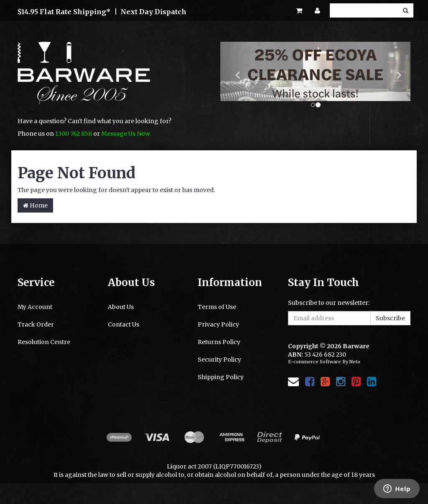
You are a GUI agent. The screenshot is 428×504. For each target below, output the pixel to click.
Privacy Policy (218, 324)
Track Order (36, 324)
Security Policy (219, 360)
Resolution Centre (44, 342)
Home (35, 205)
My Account (35, 307)
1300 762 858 (74, 134)
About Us (121, 307)
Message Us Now (126, 134)
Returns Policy (219, 342)
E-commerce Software (315, 362)
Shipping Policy (221, 377)
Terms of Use (217, 307)
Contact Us (124, 324)
